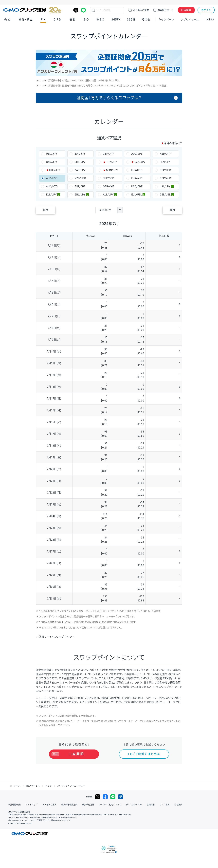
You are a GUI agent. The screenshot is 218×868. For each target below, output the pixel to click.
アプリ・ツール (190, 19)
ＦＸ (43, 20)
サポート (166, 10)
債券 (73, 20)
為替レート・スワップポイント (57, 637)
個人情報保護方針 (69, 805)
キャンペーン (166, 20)
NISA (211, 20)
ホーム (17, 786)
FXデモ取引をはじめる (144, 754)
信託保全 (151, 805)
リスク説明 (164, 805)
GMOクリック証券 (32, 10)
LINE (83, 10)
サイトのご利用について (110, 805)
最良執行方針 (88, 805)
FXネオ (48, 786)
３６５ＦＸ (116, 20)
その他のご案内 (50, 805)
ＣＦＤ (57, 20)
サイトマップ (32, 805)
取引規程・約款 (14, 805)
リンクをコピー (120, 797)
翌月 (172, 210)
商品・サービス (33, 786)
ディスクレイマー (134, 805)
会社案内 (178, 805)
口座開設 (186, 10)
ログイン (206, 10)
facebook (105, 797)
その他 (146, 20)
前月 (46, 210)
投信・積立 (26, 20)
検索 (93, 10)
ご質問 (141, 10)
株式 (8, 20)
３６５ (131, 20)
